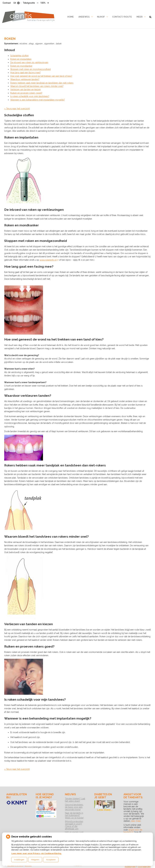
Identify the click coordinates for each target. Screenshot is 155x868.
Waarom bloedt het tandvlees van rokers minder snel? (37, 86)
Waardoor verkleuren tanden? (25, 79)
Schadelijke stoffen (19, 56)
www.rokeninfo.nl (49, 260)
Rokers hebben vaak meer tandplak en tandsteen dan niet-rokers (42, 83)
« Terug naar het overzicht (17, 109)
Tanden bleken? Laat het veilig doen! (75, 800)
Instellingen (19, 860)
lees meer (136, 821)
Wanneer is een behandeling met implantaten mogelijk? (38, 100)
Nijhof (101, 17)
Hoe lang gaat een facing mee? (26, 73)
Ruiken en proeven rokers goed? (26, 93)
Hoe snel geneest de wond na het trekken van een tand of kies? (41, 76)
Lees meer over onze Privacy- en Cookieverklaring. (36, 853)
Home (71, 17)
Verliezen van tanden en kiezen (26, 90)
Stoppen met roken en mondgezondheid (31, 69)
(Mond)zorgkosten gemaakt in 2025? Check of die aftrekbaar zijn (74, 825)
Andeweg (84, 17)
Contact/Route (122, 17)
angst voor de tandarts (133, 831)
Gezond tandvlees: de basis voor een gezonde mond (74, 807)
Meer (140, 17)
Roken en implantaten (21, 59)
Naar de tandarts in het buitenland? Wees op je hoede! (74, 815)
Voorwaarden (144, 866)
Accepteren (51, 860)
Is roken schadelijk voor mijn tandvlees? (30, 96)
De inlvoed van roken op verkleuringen (29, 62)
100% (43, 3)
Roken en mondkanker (21, 66)
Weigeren (35, 860)
